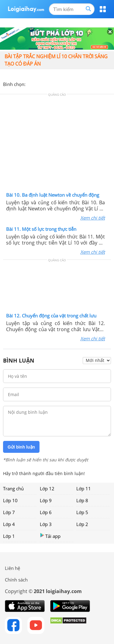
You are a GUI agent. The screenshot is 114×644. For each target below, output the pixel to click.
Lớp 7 (9, 512)
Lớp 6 (46, 512)
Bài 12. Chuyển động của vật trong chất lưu (51, 316)
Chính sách (16, 580)
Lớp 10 (10, 500)
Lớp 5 (82, 512)
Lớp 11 (84, 488)
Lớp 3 (46, 524)
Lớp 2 (82, 524)
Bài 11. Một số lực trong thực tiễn (41, 229)
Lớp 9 (46, 500)
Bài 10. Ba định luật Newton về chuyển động (53, 195)
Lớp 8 (82, 500)
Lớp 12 (47, 488)
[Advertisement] (57, 145)
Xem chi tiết (93, 218)
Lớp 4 (9, 524)
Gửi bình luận (21, 447)
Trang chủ (13, 488)
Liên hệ (12, 568)
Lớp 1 (9, 536)
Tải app (50, 536)
